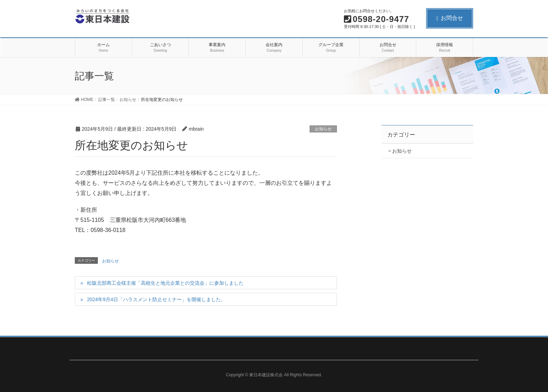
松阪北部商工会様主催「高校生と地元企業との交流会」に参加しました (165, 283)
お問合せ (450, 18)
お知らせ (323, 129)
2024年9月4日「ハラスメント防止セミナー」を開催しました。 (156, 299)
